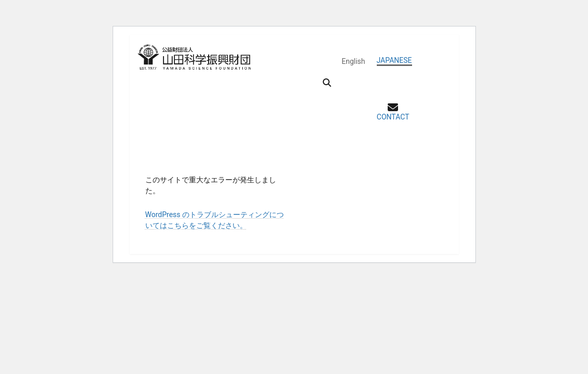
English (353, 61)
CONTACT (393, 117)
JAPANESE (394, 60)
